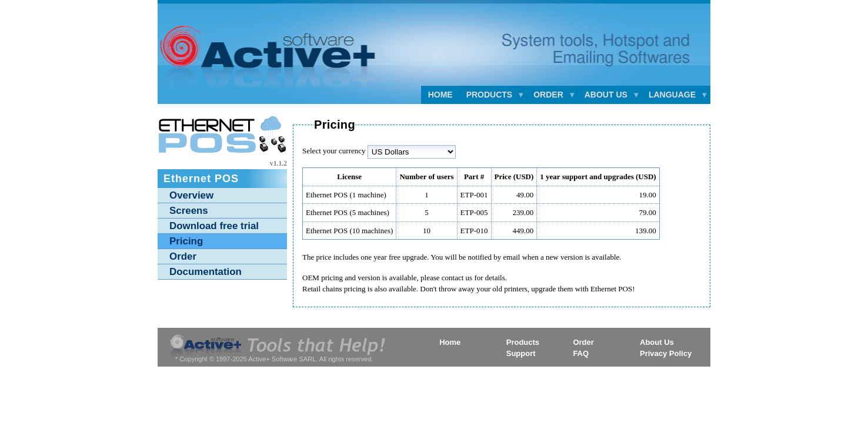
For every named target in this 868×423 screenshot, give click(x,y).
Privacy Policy (666, 353)
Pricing (186, 241)
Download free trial (214, 226)
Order (183, 256)
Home (440, 95)
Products (523, 342)
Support (521, 353)
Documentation (206, 272)
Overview (191, 195)
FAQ (581, 353)
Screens (189, 211)
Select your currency (334, 151)
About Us (657, 342)
